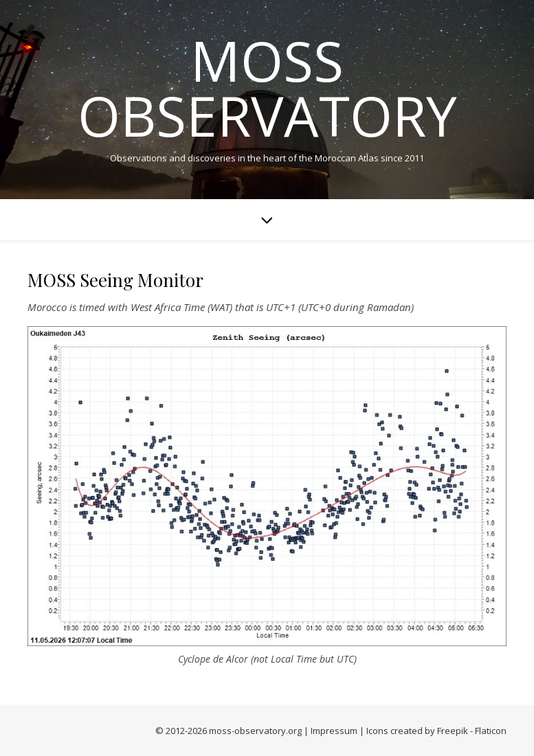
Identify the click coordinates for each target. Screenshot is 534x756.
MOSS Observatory (267, 88)
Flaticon (491, 731)
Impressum (334, 731)
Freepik (453, 731)
